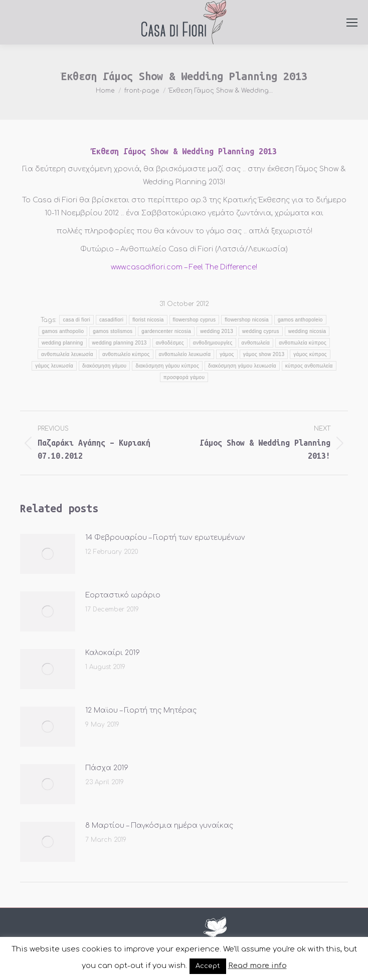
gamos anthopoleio (300, 320)
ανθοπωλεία (256, 343)
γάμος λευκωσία (54, 366)
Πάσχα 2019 (107, 768)
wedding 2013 (217, 331)
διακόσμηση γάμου (104, 366)
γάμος (227, 354)
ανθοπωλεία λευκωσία (67, 354)
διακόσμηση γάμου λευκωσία (242, 366)
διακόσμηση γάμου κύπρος (167, 366)
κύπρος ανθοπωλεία (309, 366)
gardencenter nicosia (166, 331)
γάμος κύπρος (310, 354)
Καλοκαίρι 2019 (113, 653)
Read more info (257, 966)
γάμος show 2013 (264, 354)
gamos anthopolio (63, 331)
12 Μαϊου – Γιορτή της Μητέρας (141, 710)
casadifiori (111, 320)
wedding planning (62, 343)
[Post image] (48, 554)
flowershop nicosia (247, 320)
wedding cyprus (261, 331)
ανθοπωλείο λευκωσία (185, 354)
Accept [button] (208, 966)
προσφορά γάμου (184, 377)
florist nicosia (148, 320)
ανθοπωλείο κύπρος (126, 354)
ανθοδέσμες (170, 343)
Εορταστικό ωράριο (123, 595)
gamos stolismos (113, 331)
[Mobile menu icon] (352, 23)
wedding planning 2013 (120, 343)
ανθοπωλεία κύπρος (303, 343)
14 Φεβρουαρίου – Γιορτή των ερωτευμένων (165, 538)
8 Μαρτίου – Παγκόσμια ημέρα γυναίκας (159, 826)
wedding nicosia (307, 331)
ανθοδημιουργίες (213, 343)
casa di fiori (76, 320)
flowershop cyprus (195, 320)
